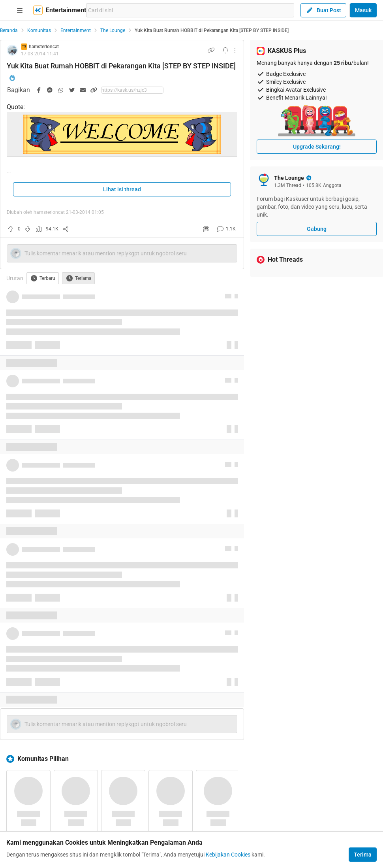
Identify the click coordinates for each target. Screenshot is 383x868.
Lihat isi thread (122, 189)
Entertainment (76, 30)
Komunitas (39, 30)
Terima (363, 855)
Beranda (9, 30)
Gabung (317, 229)
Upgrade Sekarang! (317, 147)
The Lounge (113, 30)
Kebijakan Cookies (228, 855)
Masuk (363, 10)
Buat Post (323, 10)
